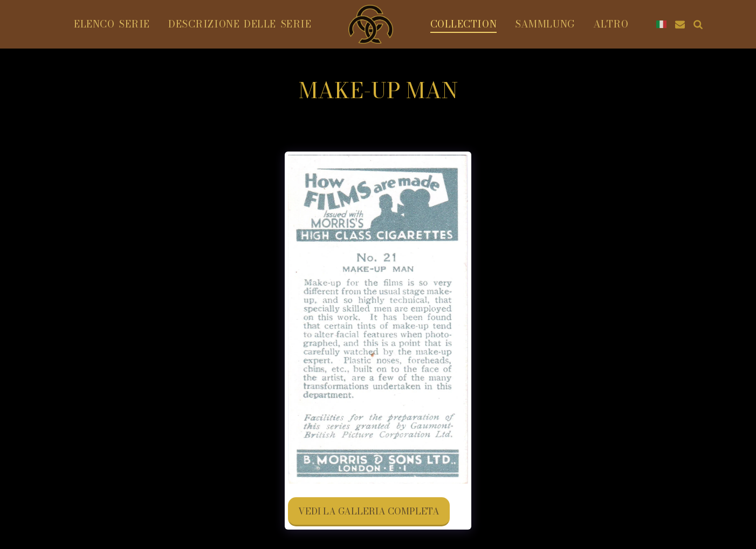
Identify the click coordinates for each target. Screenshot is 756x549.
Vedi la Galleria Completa (369, 511)
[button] (680, 24)
